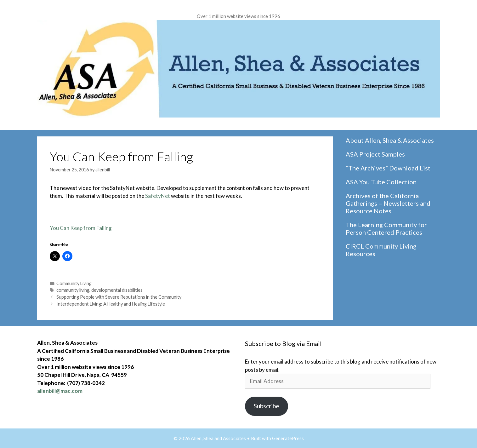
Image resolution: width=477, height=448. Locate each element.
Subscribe (267, 406)
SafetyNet (158, 196)
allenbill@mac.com (60, 391)
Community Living (74, 283)
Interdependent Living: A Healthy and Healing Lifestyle (111, 304)
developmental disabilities (117, 290)
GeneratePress (288, 438)
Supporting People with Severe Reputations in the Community (119, 297)
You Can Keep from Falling (81, 228)
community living (73, 290)
